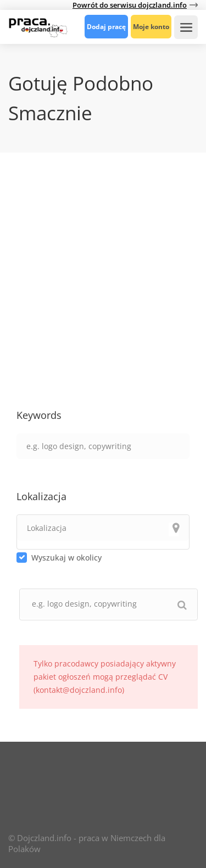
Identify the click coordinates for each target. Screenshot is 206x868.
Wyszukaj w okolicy (66, 558)
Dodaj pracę (106, 27)
